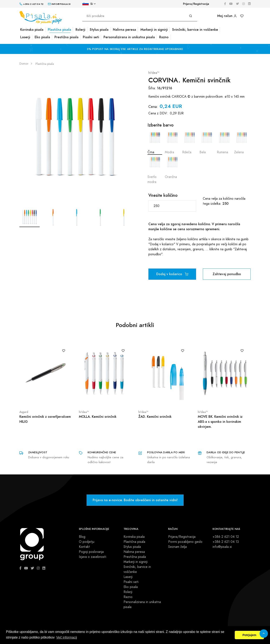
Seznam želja (177, 547)
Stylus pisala (99, 30)
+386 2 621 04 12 (226, 537)
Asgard (24, 412)
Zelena (241, 142)
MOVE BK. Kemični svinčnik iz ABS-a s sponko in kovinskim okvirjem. (220, 422)
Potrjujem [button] (249, 635)
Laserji (25, 37)
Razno (164, 37)
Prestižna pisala (66, 37)
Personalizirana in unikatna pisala (129, 37)
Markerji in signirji (154, 30)
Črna (155, 142)
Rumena (224, 142)
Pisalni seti (91, 37)
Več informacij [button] (67, 637)
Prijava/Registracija (196, 4)
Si (88, 4)
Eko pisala (42, 37)
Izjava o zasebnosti (93, 557)
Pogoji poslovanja (91, 552)
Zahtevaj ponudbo (227, 274)
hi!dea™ (154, 73)
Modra (172, 142)
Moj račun (227, 16)
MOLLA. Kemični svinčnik (98, 417)
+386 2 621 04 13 (226, 542)
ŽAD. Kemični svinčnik (155, 417)
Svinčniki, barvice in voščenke (195, 30)
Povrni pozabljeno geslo (185, 542)
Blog (82, 537)
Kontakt (84, 547)
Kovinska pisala (32, 30)
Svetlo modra (155, 169)
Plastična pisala (59, 30)
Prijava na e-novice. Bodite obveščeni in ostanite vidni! (135, 500)
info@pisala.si (222, 547)
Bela (207, 142)
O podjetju (87, 542)
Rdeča (189, 142)
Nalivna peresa (124, 30)
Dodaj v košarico (172, 274)
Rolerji (80, 30)
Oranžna (172, 167)
